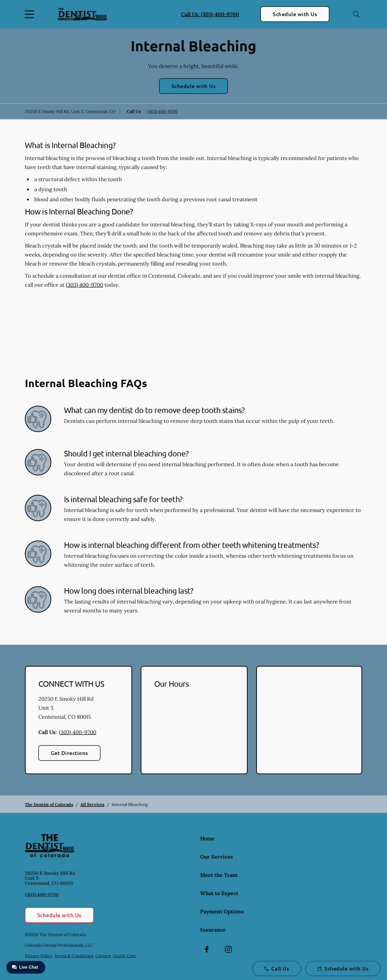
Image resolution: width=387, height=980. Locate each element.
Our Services (216, 857)
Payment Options (222, 911)
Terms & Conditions (74, 956)
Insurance (213, 930)
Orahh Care (124, 956)
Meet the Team (219, 875)
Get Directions (69, 753)
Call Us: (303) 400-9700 (210, 14)
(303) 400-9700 (162, 111)
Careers (103, 956)
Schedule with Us (295, 14)
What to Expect (219, 893)
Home (207, 838)
